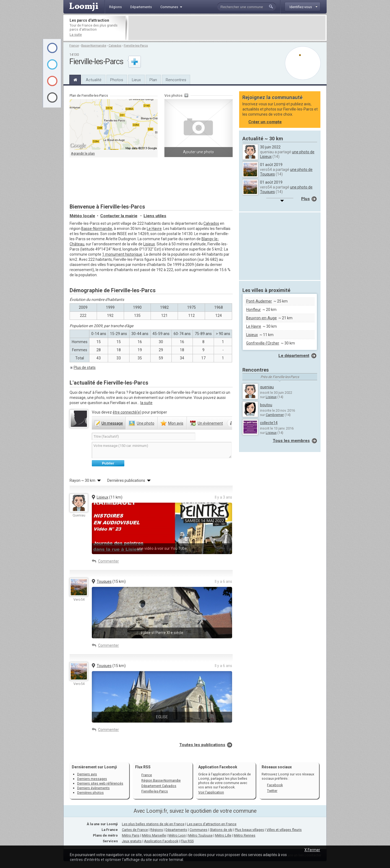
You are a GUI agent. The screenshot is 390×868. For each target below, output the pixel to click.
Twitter (272, 791)
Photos (117, 80)
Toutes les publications (202, 745)
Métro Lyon (177, 835)
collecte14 (269, 423)
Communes (199, 830)
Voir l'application (211, 792)
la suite (146, 403)
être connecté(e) (127, 412)
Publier (108, 463)
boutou (266, 405)
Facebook (275, 785)
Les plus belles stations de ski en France (153, 824)
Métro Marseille (154, 835)
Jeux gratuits (132, 841)
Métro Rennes (245, 835)
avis (176, 423)
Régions (157, 830)
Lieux (136, 80)
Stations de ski (221, 830)
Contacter (119, 216)
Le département (294, 356)
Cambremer (275, 415)
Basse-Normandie (94, 46)
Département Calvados (159, 786)
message (112, 423)
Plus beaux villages (249, 830)
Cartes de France (135, 830)
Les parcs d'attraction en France (212, 824)
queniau (267, 387)
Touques (104, 581)
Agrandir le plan (83, 153)
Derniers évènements (93, 788)
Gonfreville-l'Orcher (263, 343)
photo (146, 423)
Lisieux (149, 244)
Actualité (94, 80)
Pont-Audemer (259, 301)
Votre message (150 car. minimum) (162, 450)
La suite (76, 35)
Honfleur (253, 310)
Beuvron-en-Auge (261, 318)
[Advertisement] (227, 28)
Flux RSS (143, 767)
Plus (305, 199)
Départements (176, 830)
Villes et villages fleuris (284, 830)
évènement (210, 423)
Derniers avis (87, 774)
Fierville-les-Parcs (136, 46)
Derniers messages (92, 779)
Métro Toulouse (200, 835)
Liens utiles (155, 216)
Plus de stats (85, 368)
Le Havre (154, 229)
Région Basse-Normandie (161, 780)
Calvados (115, 46)
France (74, 46)
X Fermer (312, 850)
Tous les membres (291, 441)
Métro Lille (223, 835)
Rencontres (176, 80)
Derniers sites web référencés (100, 783)
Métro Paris (131, 835)
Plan (153, 80)
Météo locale (82, 216)
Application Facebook (161, 841)
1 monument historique (122, 254)
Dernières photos (90, 793)
